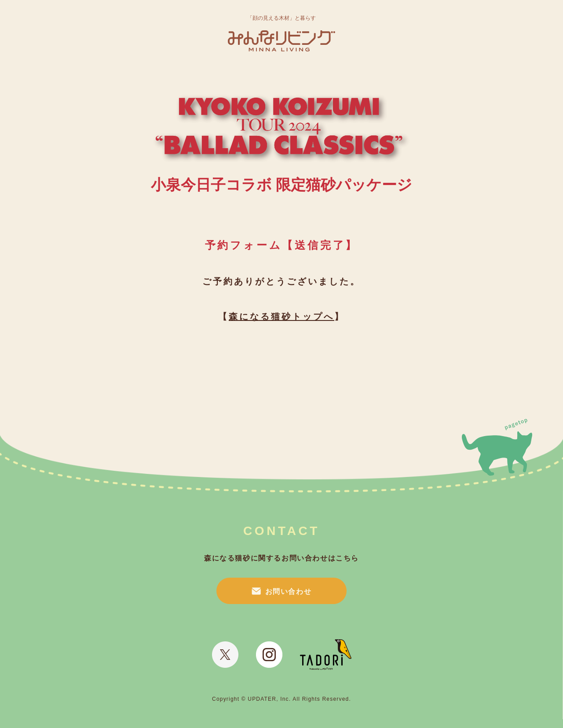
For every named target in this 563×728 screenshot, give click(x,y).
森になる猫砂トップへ (281, 317)
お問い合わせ (289, 591)
